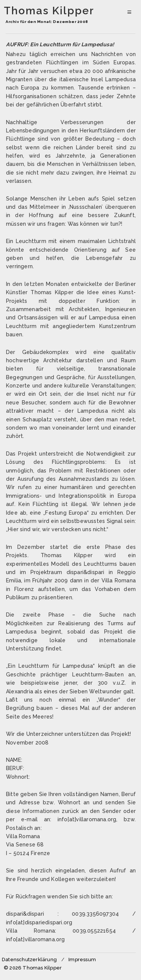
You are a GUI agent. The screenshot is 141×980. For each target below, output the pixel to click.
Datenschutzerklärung (29, 959)
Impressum (82, 959)
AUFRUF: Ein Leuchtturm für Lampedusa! (60, 44)
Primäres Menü (129, 10)
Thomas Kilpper (49, 11)
